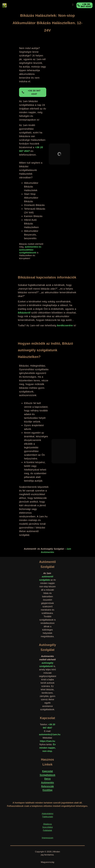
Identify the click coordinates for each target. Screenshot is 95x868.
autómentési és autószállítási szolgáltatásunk (30, 250)
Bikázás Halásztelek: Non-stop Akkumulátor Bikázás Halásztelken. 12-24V (48, 23)
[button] (73, 5)
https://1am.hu (47, 741)
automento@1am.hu (50, 734)
